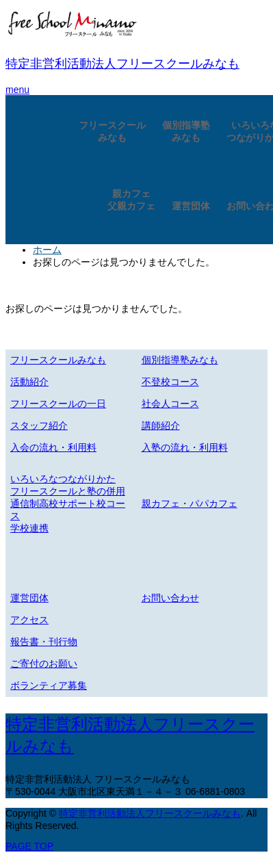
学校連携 (29, 528)
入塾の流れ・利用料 (185, 447)
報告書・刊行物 (44, 642)
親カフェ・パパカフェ (190, 503)
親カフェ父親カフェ (131, 200)
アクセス (29, 620)
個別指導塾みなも (186, 131)
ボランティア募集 (49, 685)
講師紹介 (161, 425)
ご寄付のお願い (44, 663)
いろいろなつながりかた (63, 479)
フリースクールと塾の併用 (68, 491)
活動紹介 (29, 382)
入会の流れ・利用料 (53, 447)
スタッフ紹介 (39, 425)
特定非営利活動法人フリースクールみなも (122, 64)
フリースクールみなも (112, 131)
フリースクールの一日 (58, 404)
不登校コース (170, 382)
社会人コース (170, 404)
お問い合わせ (170, 598)
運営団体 (191, 206)
